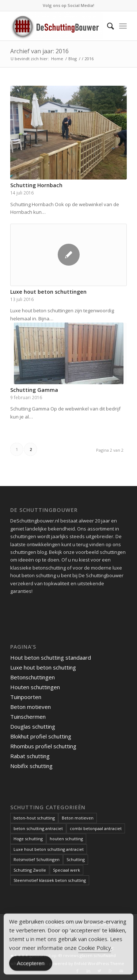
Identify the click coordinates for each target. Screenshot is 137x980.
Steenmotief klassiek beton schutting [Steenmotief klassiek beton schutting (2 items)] (50, 880)
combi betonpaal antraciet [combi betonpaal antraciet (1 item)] (96, 828)
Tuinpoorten (26, 697)
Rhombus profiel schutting (43, 746)
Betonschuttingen (33, 677)
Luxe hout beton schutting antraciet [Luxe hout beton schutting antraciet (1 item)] (49, 849)
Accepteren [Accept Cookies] (31, 966)
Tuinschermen (28, 717)
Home (57, 59)
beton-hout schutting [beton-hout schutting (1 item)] (34, 818)
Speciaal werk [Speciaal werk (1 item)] (66, 870)
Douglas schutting (33, 726)
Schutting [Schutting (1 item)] (76, 859)
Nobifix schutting (31, 766)
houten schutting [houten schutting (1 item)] (66, 839)
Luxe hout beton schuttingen (48, 292)
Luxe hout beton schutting (43, 667)
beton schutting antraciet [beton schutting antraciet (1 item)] (38, 828)
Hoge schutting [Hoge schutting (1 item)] (28, 839)
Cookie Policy (95, 950)
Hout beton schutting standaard (51, 657)
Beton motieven (31, 707)
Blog (73, 59)
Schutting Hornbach (36, 185)
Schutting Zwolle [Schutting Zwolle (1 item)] (30, 870)
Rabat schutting (30, 756)
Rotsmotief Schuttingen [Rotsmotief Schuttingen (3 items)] (37, 859)
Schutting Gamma (34, 390)
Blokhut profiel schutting (41, 736)
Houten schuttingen (35, 687)
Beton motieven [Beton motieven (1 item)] (78, 818)
